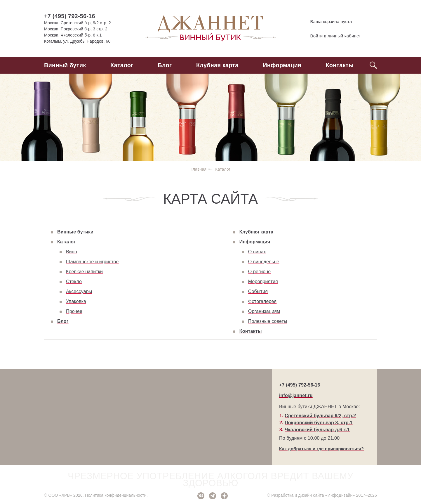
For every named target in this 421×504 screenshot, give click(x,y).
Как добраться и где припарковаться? (321, 449)
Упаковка (76, 301)
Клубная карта (217, 65)
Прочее (74, 311)
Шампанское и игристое (92, 262)
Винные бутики (75, 232)
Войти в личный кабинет (331, 36)
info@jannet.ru (296, 395)
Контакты (340, 65)
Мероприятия (263, 282)
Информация (282, 65)
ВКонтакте (201, 496)
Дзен (224, 496)
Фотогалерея (262, 301)
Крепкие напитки (84, 272)
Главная (199, 169)
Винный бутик (65, 65)
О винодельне (264, 262)
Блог (165, 65)
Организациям (264, 311)
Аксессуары (79, 291)
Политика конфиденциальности (116, 495)
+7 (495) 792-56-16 (70, 16)
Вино (72, 252)
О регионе (260, 272)
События (258, 291)
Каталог (122, 65)
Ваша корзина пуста (326, 22)
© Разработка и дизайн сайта (296, 495)
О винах (257, 252)
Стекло (74, 282)
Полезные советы (268, 321)
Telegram (213, 496)
